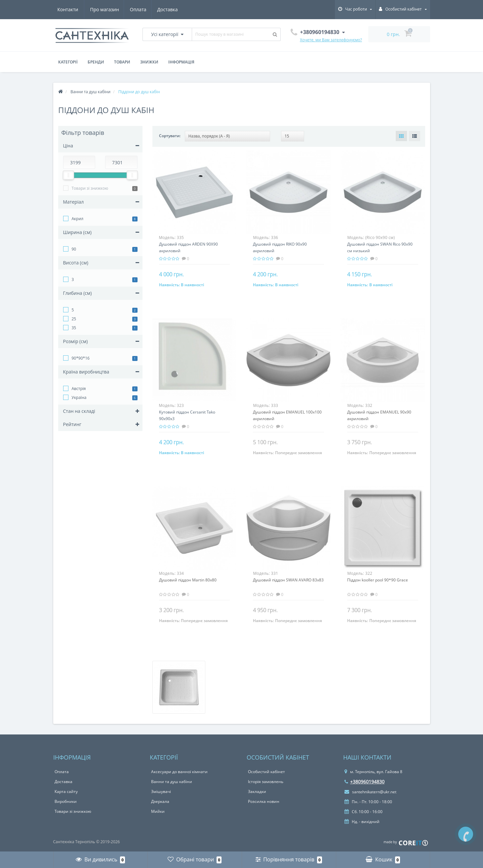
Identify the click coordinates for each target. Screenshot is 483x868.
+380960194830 (364, 782)
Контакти (169, 9)
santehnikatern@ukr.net (370, 792)
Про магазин (72, 9)
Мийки (158, 811)
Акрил (78, 219)
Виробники (66, 801)
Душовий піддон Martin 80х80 (188, 580)
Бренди (96, 62)
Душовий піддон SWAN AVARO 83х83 (288, 580)
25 (74, 319)
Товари (122, 62)
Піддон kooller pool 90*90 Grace (378, 580)
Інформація (181, 62)
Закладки (257, 791)
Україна (79, 397)
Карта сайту (66, 791)
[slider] (68, 175)
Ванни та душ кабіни (172, 782)
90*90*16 (81, 358)
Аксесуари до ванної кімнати (179, 772)
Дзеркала (160, 801)
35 (74, 328)
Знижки (149, 62)
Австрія (79, 389)
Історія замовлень (266, 782)
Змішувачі (161, 791)
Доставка (137, 9)
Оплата (106, 9)
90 (74, 249)
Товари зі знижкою (90, 188)
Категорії (68, 62)
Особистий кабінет (266, 772)
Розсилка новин (264, 801)
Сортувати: (170, 136)
